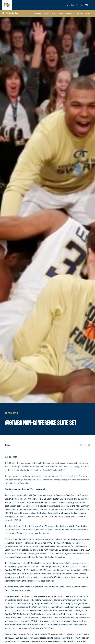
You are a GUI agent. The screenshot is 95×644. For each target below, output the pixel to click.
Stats (54, 13)
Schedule (37, 13)
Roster (46, 13)
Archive (80, 13)
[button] (68, 5)
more (88, 13)
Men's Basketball (10, 13)
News (61, 13)
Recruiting (70, 13)
